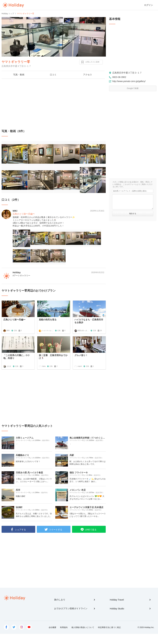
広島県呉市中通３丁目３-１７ (127, 73)
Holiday (13, 5)
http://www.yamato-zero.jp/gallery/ (129, 81)
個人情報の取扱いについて (83, 627)
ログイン (149, 5)
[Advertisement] (54, 104)
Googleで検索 (133, 88)
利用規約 (64, 627)
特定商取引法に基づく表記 (109, 627)
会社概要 (52, 627)
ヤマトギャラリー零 (16, 62)
